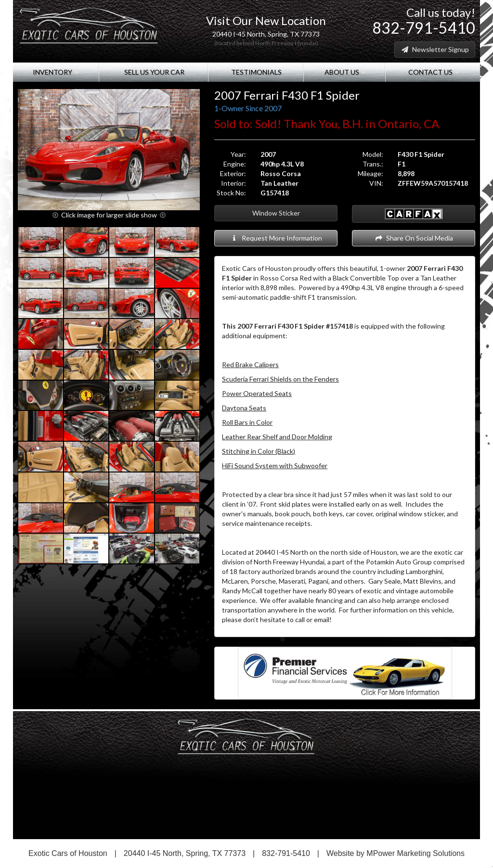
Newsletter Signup (435, 49)
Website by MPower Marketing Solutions (396, 853)
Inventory (56, 72)
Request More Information (276, 238)
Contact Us (433, 72)
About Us (344, 72)
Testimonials (256, 72)
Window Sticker (276, 213)
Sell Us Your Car (154, 72)
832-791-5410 (424, 28)
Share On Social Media (414, 238)
